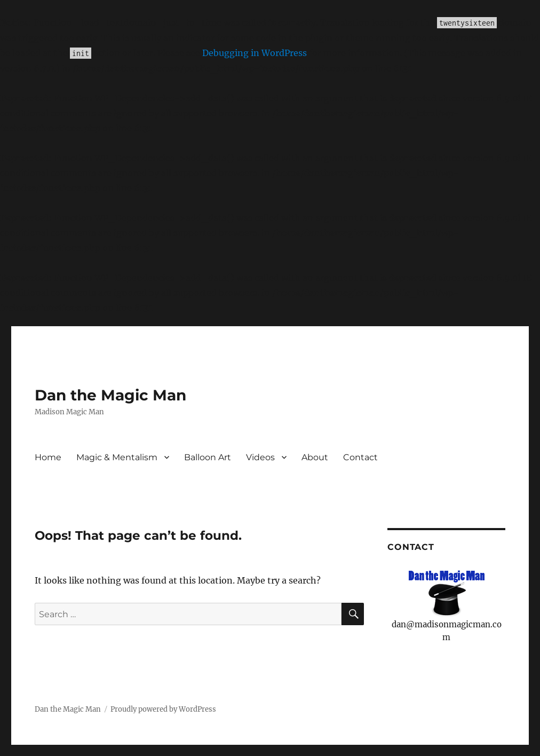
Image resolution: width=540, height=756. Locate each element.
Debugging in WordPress (255, 53)
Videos (260, 457)
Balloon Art (208, 457)
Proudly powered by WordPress (163, 709)
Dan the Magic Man (110, 395)
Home (48, 457)
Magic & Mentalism (117, 457)
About (315, 457)
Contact (360, 457)
